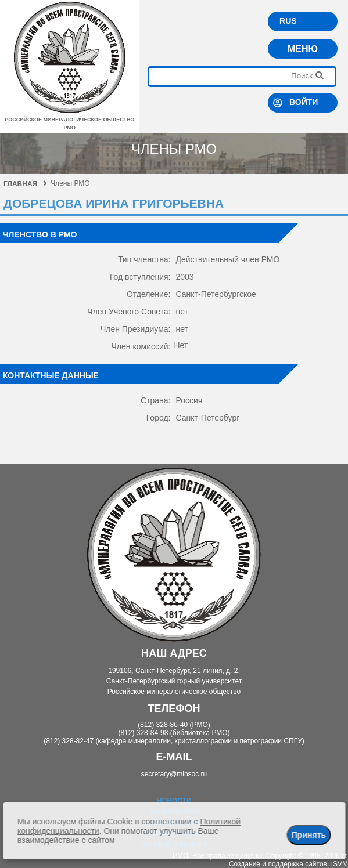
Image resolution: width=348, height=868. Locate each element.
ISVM (340, 864)
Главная (25, 184)
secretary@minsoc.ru (174, 774)
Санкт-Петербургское (216, 294)
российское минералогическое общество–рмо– (69, 120)
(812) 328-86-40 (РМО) (174, 725)
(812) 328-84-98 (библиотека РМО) (174, 733)
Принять (309, 835)
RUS (288, 21)
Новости (174, 801)
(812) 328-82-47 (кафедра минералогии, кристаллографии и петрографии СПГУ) (174, 741)
